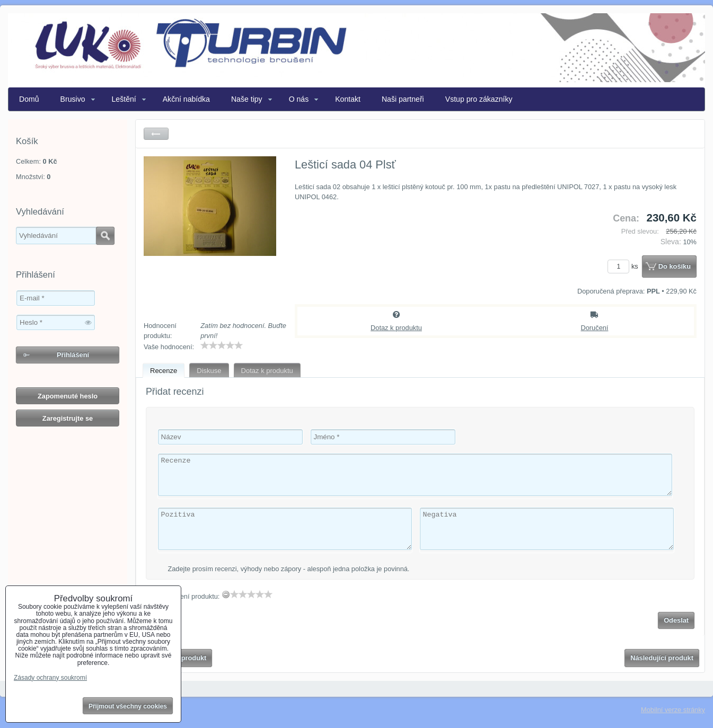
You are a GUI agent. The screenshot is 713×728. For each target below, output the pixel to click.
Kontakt (348, 99)
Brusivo (73, 99)
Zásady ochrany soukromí (50, 678)
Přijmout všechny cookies (128, 706)
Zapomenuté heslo (68, 396)
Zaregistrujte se (68, 418)
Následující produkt (662, 658)
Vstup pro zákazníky (479, 99)
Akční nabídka (186, 99)
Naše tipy (247, 99)
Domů (29, 99)
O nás (299, 99)
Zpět (156, 134)
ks (624, 266)
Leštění (124, 99)
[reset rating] (226, 594)
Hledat (105, 236)
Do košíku (675, 266)
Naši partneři (403, 99)
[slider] (222, 345)
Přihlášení (73, 355)
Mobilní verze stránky (673, 710)
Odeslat (676, 620)
